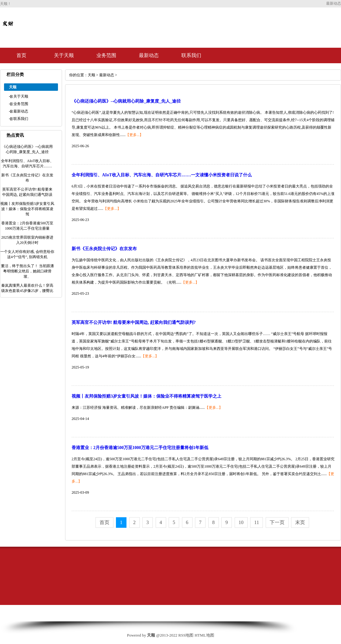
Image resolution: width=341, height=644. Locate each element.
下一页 (277, 522)
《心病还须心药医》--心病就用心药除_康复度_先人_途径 (126, 101)
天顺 (91, 75)
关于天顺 (64, 55)
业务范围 (106, 55)
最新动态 (149, 55)
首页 (21, 55)
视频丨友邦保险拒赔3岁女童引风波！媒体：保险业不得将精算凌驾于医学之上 (146, 396)
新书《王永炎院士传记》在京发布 (104, 249)
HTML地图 (204, 635)
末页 (300, 522)
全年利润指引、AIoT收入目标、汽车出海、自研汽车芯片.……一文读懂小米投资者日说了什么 (162, 175)
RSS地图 (186, 635)
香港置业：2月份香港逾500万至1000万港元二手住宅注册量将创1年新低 (140, 448)
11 (257, 522)
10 (241, 522)
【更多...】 (134, 135)
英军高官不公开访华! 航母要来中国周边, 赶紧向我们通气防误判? (134, 322)
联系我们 (191, 55)
